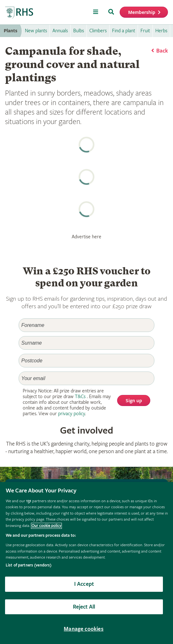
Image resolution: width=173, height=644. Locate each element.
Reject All (84, 607)
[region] (86, 563)
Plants (11, 31)
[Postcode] (87, 361)
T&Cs (80, 397)
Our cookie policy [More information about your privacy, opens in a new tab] (46, 526)
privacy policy (72, 414)
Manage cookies (84, 629)
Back (162, 51)
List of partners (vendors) (29, 565)
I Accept (84, 584)
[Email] (87, 378)
